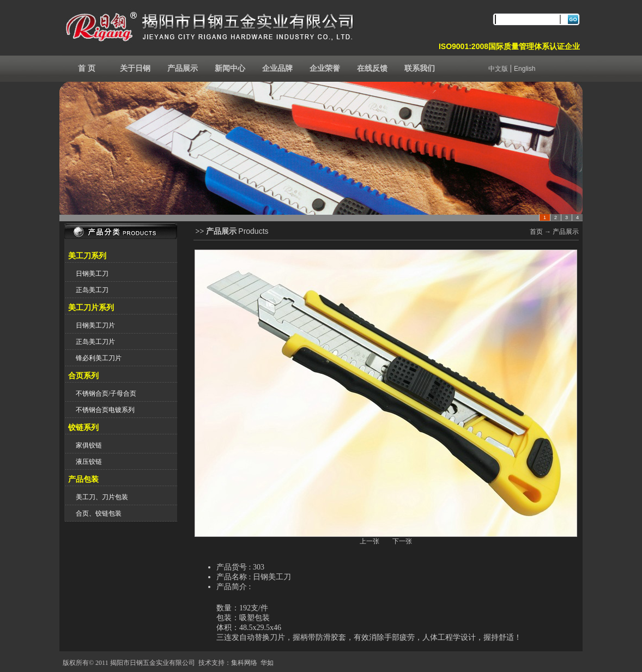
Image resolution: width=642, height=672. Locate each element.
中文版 (498, 69)
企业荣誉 (325, 68)
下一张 (402, 541)
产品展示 (183, 68)
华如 (267, 663)
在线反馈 (372, 68)
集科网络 (244, 663)
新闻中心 (230, 68)
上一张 (370, 541)
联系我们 (420, 68)
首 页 (87, 68)
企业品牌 (277, 68)
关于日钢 (135, 68)
